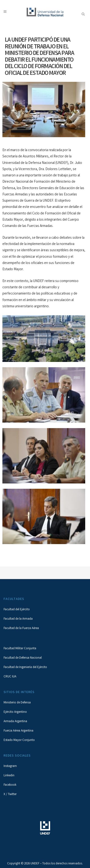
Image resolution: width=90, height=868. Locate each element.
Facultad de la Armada (18, 619)
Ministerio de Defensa (17, 703)
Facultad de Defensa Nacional (23, 658)
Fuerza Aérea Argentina (18, 731)
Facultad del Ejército (17, 610)
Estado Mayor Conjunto (19, 740)
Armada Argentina (15, 722)
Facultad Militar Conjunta (20, 649)
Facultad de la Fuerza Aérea (21, 628)
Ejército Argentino (15, 712)
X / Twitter (10, 794)
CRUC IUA (10, 677)
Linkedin (9, 776)
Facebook (10, 785)
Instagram (10, 766)
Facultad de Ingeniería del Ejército (25, 667)
